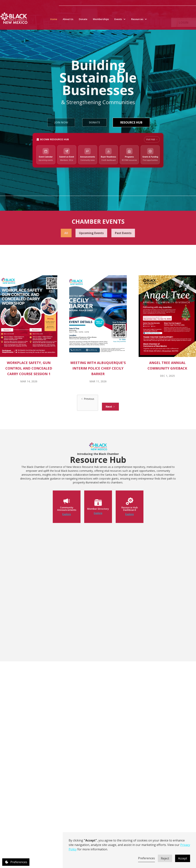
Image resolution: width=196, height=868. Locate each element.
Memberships (101, 22)
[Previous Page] (88, 403)
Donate (83, 22)
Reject (165, 858)
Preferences (146, 858)
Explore (67, 523)
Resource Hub (131, 122)
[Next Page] (110, 407)
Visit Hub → (152, 140)
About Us (68, 22)
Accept (183, 858)
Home (54, 22)
